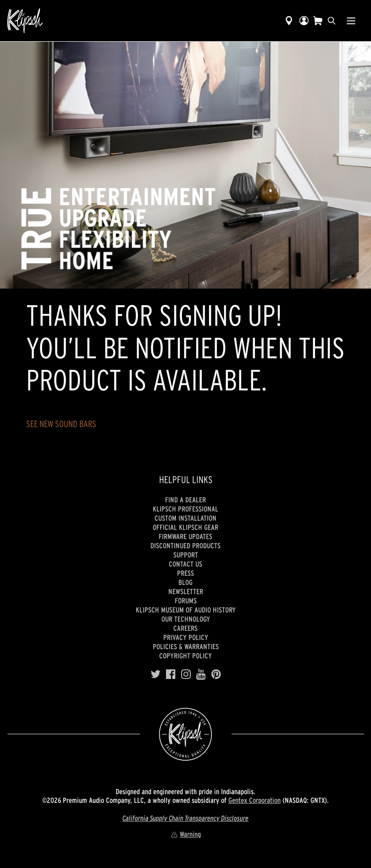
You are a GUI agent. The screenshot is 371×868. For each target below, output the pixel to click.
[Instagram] (186, 674)
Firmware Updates (185, 536)
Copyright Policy (185, 656)
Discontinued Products (185, 545)
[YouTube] (201, 674)
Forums (186, 601)
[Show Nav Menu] (351, 21)
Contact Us (185, 564)
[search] (332, 21)
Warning (186, 834)
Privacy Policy (186, 637)
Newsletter (186, 591)
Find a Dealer (185, 500)
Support (186, 555)
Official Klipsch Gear (185, 527)
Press (185, 573)
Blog (185, 582)
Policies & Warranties (186, 646)
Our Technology (186, 619)
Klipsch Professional (185, 509)
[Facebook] (171, 674)
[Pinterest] (216, 674)
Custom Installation (185, 518)
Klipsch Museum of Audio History (186, 610)
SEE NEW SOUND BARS (61, 424)
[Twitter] (155, 674)
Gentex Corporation (255, 800)
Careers (185, 628)
